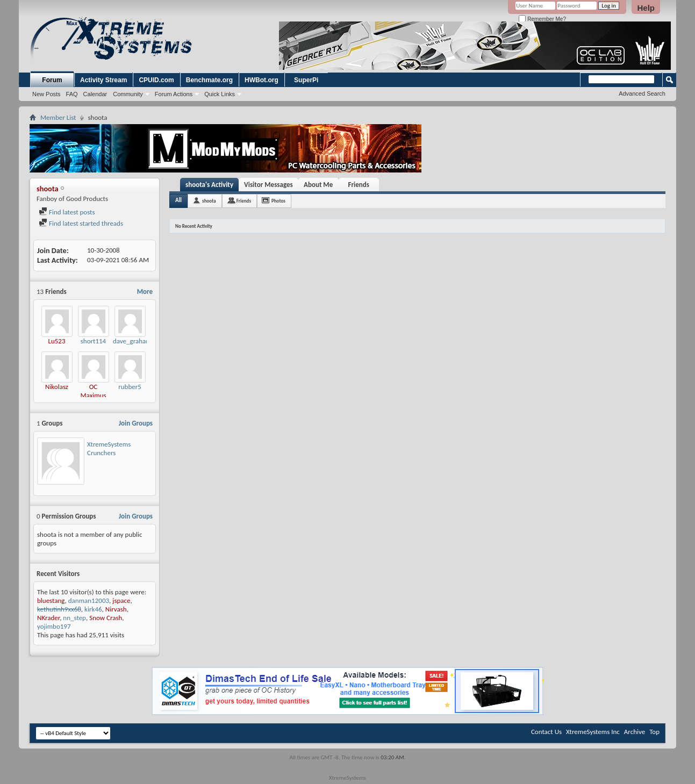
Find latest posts (67, 212)
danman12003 (89, 600)
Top (654, 732)
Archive (635, 732)
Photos (278, 201)
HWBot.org (261, 80)
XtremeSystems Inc (593, 732)
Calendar (95, 94)
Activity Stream (103, 80)
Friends (358, 185)
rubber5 (130, 387)
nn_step (74, 618)
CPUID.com (156, 80)
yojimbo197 (54, 626)
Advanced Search (642, 93)
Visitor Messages (268, 185)
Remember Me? (542, 19)
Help (646, 8)
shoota (209, 201)
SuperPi (306, 80)
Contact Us (546, 732)
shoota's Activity (209, 185)
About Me (318, 185)
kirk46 (93, 609)
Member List (58, 117)
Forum (52, 80)
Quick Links (220, 94)
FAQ (72, 94)
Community (128, 94)
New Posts (46, 94)
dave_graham (132, 341)
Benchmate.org (209, 80)
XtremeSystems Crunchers (109, 448)
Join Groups (136, 423)
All (178, 200)
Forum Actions (174, 94)
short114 (93, 341)
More (145, 292)
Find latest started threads (81, 223)
